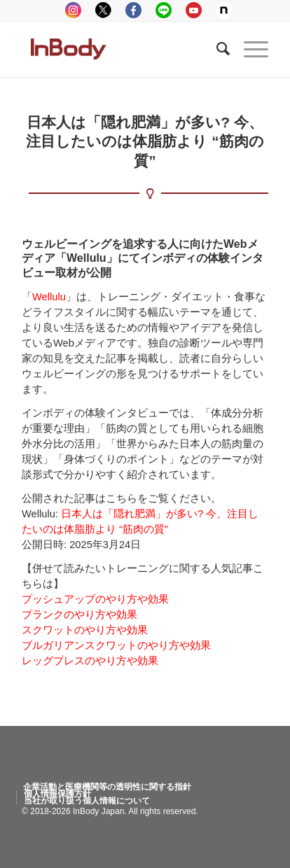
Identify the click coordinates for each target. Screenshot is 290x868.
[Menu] (249, 49)
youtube (194, 10)
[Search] (216, 49)
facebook (133, 10)
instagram (73, 10)
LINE (164, 10)
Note (224, 10)
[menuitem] (107, 787)
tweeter (103, 10)
